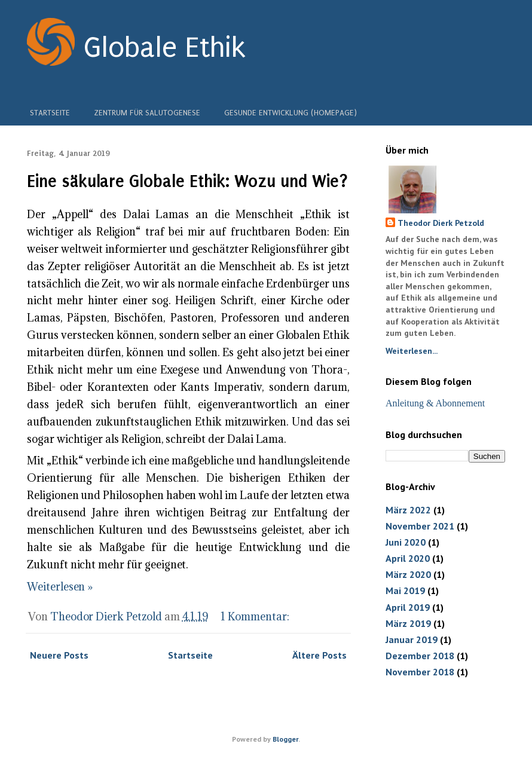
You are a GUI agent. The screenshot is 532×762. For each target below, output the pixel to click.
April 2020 (408, 558)
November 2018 (420, 672)
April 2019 (408, 607)
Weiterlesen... (412, 351)
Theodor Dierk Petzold (441, 223)
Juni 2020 (406, 542)
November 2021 (420, 526)
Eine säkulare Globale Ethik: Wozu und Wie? (188, 181)
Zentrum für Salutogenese (147, 112)
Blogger (285, 739)
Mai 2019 (405, 590)
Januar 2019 (412, 639)
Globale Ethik (165, 48)
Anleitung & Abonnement (435, 403)
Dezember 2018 (420, 656)
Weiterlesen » (60, 587)
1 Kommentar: (256, 616)
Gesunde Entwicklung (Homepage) (291, 112)
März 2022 (408, 510)
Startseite (50, 112)
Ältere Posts (319, 655)
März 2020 (408, 574)
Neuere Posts (59, 655)
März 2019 (408, 623)
